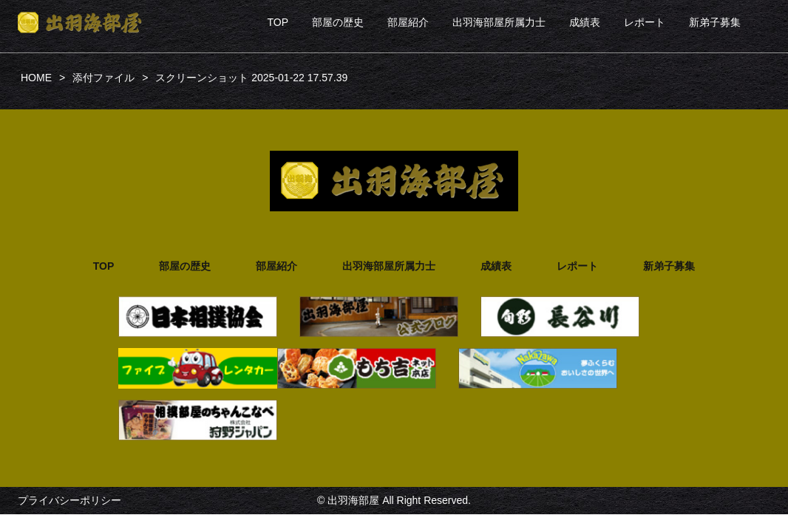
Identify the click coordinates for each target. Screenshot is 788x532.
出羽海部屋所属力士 (499, 22)
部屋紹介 (408, 22)
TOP (278, 22)
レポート (645, 22)
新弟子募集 (715, 22)
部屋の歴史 (338, 22)
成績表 (585, 22)
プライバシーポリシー (69, 500)
